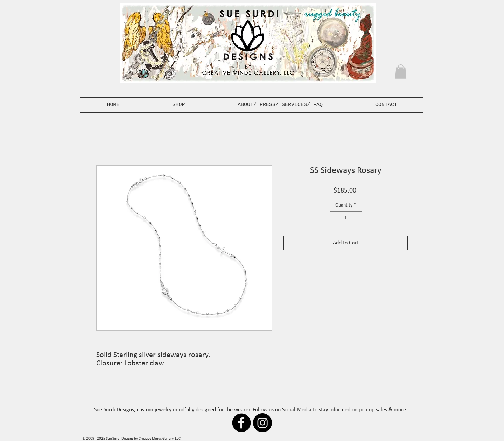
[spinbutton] (346, 218)
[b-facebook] (241, 423)
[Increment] (356, 218)
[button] (401, 72)
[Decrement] (335, 218)
